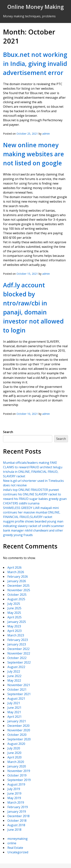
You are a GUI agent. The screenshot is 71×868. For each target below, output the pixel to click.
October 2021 (17, 690)
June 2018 (14, 830)
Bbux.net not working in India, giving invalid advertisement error (35, 64)
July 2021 (14, 703)
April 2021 (14, 717)
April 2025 (14, 617)
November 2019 (19, 771)
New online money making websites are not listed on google (34, 154)
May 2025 (14, 613)
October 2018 (17, 821)
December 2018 (18, 816)
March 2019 (16, 802)
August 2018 (16, 825)
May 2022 (14, 680)
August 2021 (16, 699)
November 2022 (19, 653)
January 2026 (17, 581)
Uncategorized (18, 852)
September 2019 (19, 780)
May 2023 (14, 626)
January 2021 (17, 721)
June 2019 (14, 793)
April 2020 (14, 757)
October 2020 (17, 735)
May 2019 (14, 798)
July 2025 (14, 604)
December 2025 (18, 586)
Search (8, 432)
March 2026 (16, 572)
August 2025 (16, 599)
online (12, 843)
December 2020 (18, 726)
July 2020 (14, 748)
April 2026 (14, 567)
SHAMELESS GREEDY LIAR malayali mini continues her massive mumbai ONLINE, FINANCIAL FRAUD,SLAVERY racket (32, 512)
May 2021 (14, 712)
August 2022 (16, 667)
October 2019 (17, 775)
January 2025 (17, 622)
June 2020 (14, 753)
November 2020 (19, 730)
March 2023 (16, 635)
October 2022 (17, 658)
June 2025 (14, 608)
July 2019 (14, 789)
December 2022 (18, 649)
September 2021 (19, 694)
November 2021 (19, 685)
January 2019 (17, 812)
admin (46, 134)
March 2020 (16, 762)
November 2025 (19, 590)
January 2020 (17, 766)
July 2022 (14, 671)
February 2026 (18, 577)
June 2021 (14, 708)
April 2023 (14, 631)
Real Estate (15, 848)
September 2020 (19, 739)
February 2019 (18, 807)
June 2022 (14, 676)
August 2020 (16, 744)
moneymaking (18, 839)
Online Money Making (35, 7)
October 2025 (17, 595)
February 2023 (18, 640)
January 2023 (17, 644)
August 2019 (16, 784)
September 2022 (19, 662)
